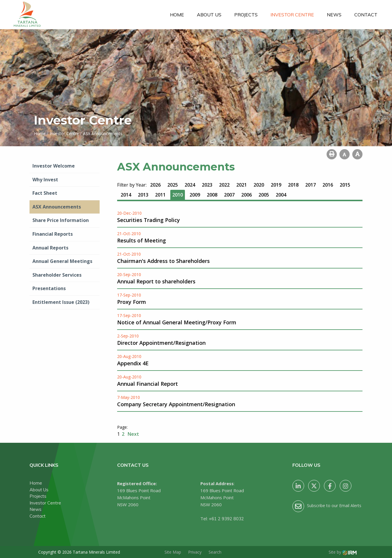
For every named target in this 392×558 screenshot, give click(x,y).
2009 (195, 195)
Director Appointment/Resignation (161, 343)
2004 (281, 195)
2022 (224, 185)
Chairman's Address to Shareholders (163, 261)
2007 (229, 195)
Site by (343, 552)
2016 (328, 185)
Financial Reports (53, 234)
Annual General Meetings (62, 261)
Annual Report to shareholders (156, 281)
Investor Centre (292, 15)
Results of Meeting (142, 240)
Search (215, 552)
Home (177, 15)
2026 (155, 185)
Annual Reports (50, 248)
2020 (259, 185)
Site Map (173, 552)
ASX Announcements (57, 207)
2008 (212, 195)
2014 (126, 195)
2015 (345, 185)
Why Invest (45, 180)
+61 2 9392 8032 (226, 519)
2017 (311, 185)
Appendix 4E (133, 363)
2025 (173, 185)
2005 (264, 195)
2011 (160, 195)
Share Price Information (61, 220)
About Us (209, 15)
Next (133, 434)
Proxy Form (132, 302)
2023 (207, 185)
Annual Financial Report (148, 384)
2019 (276, 185)
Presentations (49, 288)
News (334, 15)
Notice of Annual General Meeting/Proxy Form (177, 322)
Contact (366, 15)
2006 (247, 195)
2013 (143, 195)
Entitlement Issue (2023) (61, 302)
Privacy (195, 552)
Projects (246, 15)
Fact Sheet (45, 193)
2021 (242, 185)
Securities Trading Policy (149, 220)
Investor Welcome (54, 166)
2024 (190, 185)
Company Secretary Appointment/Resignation (176, 404)
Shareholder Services (57, 275)
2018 (293, 185)
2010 (178, 195)
